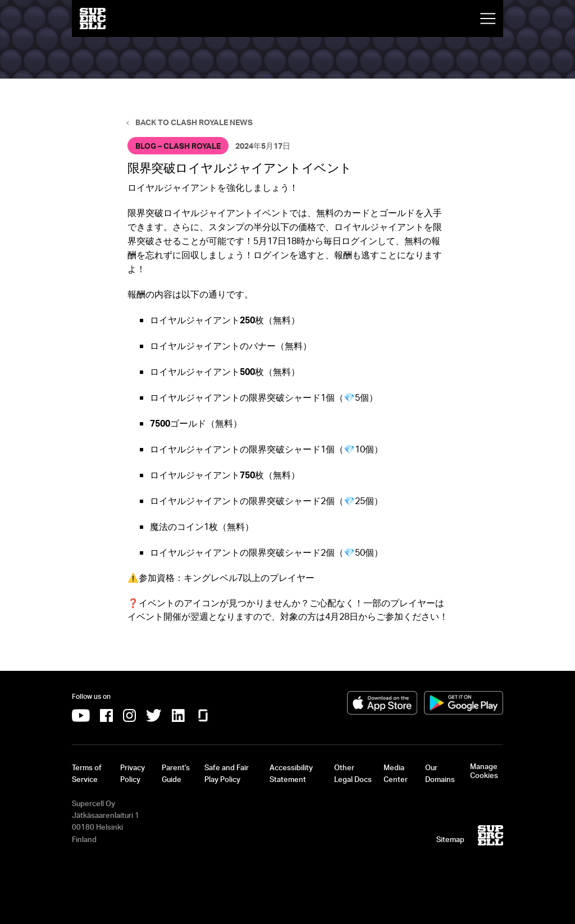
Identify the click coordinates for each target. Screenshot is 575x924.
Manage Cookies (484, 771)
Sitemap (450, 839)
